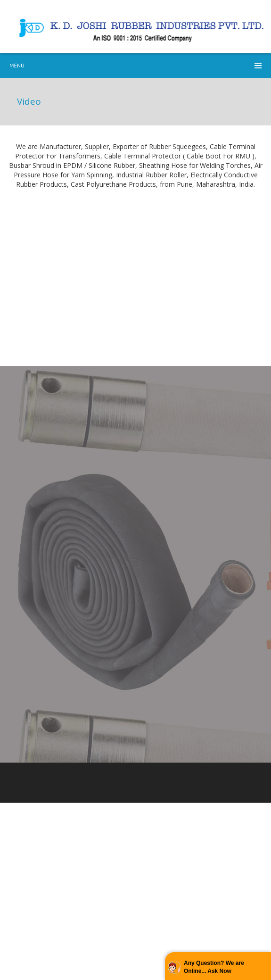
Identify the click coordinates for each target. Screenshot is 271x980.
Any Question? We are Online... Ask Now (214, 967)
